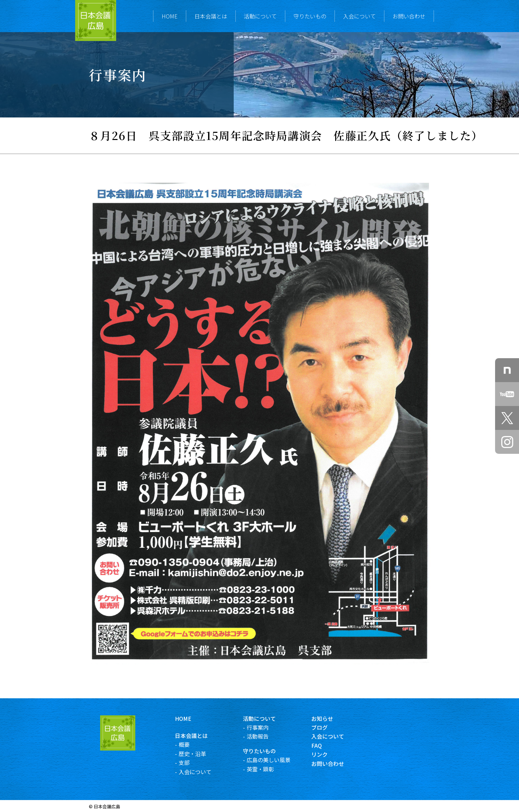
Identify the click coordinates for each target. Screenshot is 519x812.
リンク (326, 754)
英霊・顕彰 (267, 769)
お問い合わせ (409, 16)
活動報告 (264, 736)
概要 (191, 744)
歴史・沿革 (199, 754)
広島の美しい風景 (275, 760)
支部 (191, 762)
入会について (359, 16)
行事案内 (264, 727)
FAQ (323, 745)
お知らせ (328, 718)
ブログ (326, 727)
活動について (260, 16)
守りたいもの (310, 16)
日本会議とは (211, 16)
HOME (170, 16)
